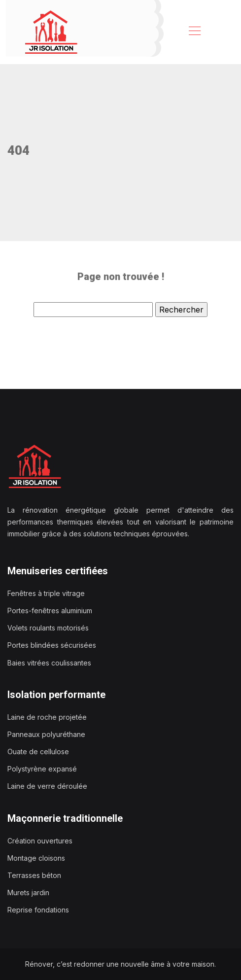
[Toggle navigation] (194, 32)
